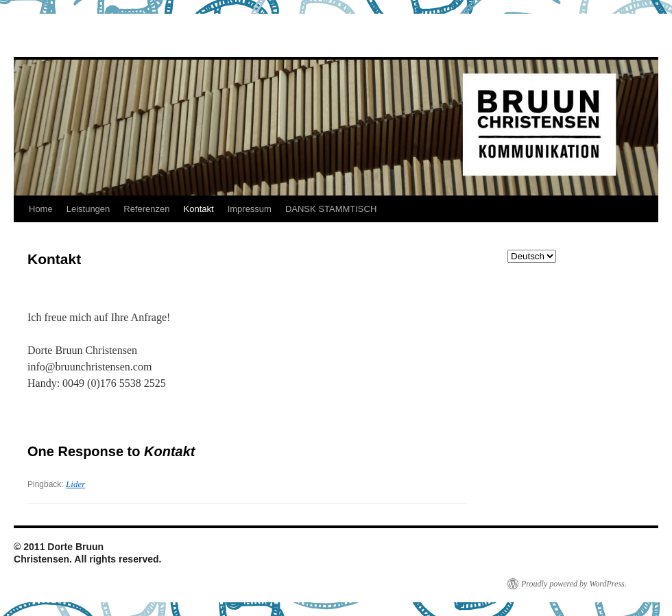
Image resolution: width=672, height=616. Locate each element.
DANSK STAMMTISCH (331, 209)
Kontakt (199, 209)
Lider (75, 484)
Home (41, 209)
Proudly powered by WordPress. (574, 584)
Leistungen (88, 209)
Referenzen (146, 209)
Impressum (250, 209)
